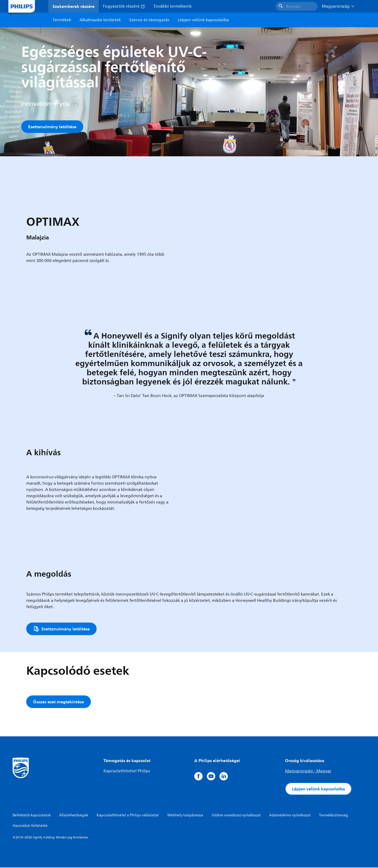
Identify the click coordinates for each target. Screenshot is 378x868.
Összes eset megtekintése (59, 702)
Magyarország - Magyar (308, 771)
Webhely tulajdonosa (185, 816)
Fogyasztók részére (124, 6)
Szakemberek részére (73, 6)
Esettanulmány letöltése (52, 127)
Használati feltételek (30, 826)
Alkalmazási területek (100, 20)
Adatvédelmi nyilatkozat (290, 816)
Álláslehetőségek (74, 816)
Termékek (62, 20)
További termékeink (172, 6)
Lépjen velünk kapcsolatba (318, 789)
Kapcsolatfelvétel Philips (127, 771)
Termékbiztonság (334, 816)
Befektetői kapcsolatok (32, 816)
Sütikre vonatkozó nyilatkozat (236, 816)
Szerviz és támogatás (149, 20)
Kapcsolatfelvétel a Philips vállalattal (128, 816)
